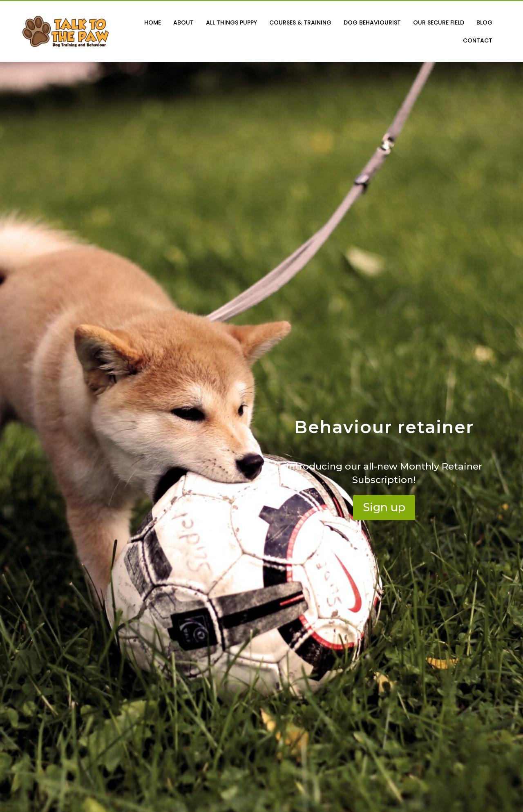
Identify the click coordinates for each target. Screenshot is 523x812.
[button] (384, 508)
